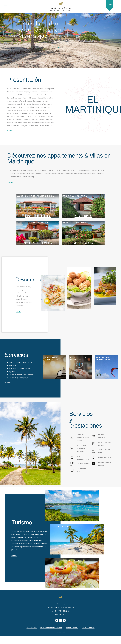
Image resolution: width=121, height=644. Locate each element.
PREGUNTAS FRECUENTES (88, 628)
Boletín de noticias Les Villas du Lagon (51, 628)
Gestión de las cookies (72, 628)
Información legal (32, 628)
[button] (110, 4)
